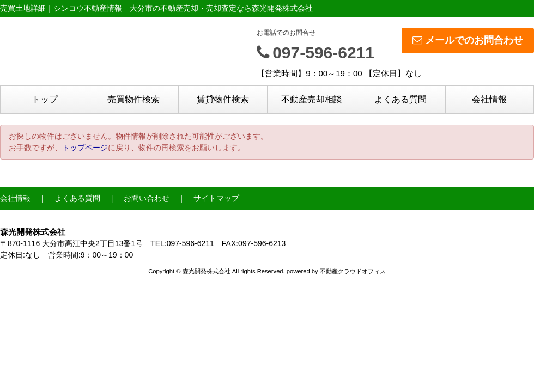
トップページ (85, 148)
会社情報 (489, 99)
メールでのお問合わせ (468, 40)
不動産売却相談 (312, 99)
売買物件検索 (133, 99)
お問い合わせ (147, 198)
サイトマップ (216, 198)
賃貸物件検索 (223, 99)
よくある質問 (400, 99)
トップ (45, 99)
